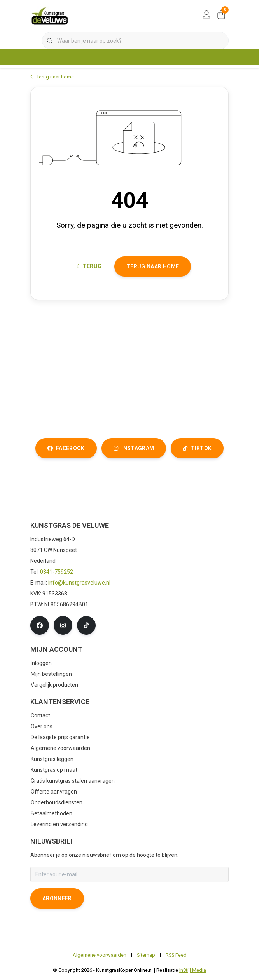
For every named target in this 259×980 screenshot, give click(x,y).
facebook (66, 448)
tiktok (197, 448)
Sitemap (146, 955)
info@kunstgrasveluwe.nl (79, 583)
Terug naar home (153, 266)
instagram (134, 448)
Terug (89, 266)
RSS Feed (176, 955)
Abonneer (57, 898)
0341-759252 (57, 572)
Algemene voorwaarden (100, 955)
